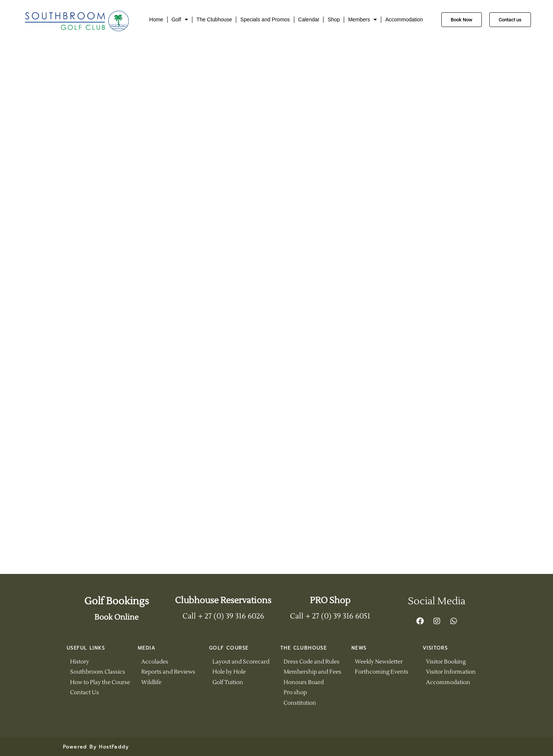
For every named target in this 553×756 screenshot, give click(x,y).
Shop (334, 19)
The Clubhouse (214, 19)
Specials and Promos (265, 19)
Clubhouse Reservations (223, 601)
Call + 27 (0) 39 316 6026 (223, 616)
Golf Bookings (117, 601)
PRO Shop (330, 601)
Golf (180, 19)
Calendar (309, 19)
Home (156, 19)
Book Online (117, 617)
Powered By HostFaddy (96, 747)
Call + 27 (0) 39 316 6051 (330, 616)
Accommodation (404, 19)
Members (362, 19)
